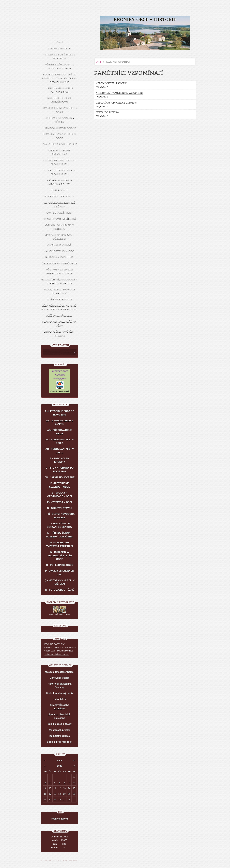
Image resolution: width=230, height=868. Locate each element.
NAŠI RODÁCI (59, 190)
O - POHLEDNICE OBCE (60, 565)
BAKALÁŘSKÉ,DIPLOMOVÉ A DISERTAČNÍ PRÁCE (59, 281)
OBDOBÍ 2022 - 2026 (60, 615)
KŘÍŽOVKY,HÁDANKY (59, 315)
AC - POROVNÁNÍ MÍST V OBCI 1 (59, 441)
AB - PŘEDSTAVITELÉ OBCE (60, 432)
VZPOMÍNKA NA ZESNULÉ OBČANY (59, 204)
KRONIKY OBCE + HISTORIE (145, 20)
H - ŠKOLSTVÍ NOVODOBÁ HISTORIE (60, 516)
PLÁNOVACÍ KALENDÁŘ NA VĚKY (59, 323)
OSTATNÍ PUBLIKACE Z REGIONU (59, 227)
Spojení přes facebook (60, 742)
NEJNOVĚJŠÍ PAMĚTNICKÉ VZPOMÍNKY (120, 93)
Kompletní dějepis (60, 736)
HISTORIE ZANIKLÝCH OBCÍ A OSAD (59, 110)
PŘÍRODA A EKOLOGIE (59, 257)
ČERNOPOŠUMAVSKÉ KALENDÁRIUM (59, 90)
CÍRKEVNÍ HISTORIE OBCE (59, 128)
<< (45, 760)
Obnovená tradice (59, 678)
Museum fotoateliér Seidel (60, 672)
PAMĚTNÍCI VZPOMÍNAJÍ (59, 196)
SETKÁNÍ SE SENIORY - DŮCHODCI (59, 237)
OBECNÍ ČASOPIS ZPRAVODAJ (59, 152)
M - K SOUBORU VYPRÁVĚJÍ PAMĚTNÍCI (59, 544)
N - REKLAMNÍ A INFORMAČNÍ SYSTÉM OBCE (60, 556)
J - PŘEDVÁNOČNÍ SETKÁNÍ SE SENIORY (59, 525)
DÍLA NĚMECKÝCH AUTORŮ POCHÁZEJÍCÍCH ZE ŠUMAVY (59, 307)
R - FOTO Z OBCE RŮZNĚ (59, 590)
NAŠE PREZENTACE (59, 299)
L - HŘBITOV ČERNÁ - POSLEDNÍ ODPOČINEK (59, 535)
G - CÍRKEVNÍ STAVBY (60, 508)
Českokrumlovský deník (59, 693)
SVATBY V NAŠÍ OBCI (59, 212)
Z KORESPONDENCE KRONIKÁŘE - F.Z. (59, 182)
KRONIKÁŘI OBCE (59, 48)
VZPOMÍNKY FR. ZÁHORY (111, 83)
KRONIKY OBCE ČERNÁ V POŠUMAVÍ (59, 56)
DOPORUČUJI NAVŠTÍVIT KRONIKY (59, 333)
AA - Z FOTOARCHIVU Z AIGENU (60, 422)
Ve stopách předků (59, 730)
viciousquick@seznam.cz (57, 654)
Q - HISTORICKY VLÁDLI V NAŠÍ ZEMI (60, 582)
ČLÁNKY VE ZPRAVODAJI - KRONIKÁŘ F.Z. (59, 162)
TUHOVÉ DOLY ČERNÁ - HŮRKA (59, 120)
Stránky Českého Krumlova (60, 707)
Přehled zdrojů (60, 819)
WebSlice (73, 861)
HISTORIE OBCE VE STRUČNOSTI (59, 100)
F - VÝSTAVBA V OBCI (60, 502)
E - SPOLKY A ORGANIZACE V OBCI (59, 494)
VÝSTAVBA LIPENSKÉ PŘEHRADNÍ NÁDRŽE (59, 271)
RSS (65, 861)
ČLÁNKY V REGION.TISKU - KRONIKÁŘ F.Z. (59, 172)
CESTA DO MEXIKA (107, 112)
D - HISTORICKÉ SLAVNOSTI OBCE (60, 485)
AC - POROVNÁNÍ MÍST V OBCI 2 (59, 451)
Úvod (98, 62)
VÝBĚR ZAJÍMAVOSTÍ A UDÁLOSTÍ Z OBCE (59, 66)
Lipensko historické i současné (60, 716)
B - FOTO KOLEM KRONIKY (60, 460)
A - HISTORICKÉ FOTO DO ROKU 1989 (60, 413)
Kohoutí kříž (60, 699)
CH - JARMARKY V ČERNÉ (60, 477)
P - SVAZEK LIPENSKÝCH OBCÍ (60, 573)
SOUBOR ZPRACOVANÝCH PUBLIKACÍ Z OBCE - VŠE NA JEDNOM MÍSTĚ (59, 78)
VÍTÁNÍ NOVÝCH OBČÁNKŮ (59, 219)
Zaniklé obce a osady (60, 724)
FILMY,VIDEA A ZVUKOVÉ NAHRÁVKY (59, 291)
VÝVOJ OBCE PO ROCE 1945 (59, 144)
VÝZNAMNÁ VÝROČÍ (59, 245)
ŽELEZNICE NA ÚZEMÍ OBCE (59, 263)
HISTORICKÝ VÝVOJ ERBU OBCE (59, 136)
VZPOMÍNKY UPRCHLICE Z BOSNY (116, 103)
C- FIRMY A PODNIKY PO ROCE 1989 (59, 470)
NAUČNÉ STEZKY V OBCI (59, 251)
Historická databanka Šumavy (60, 685)
